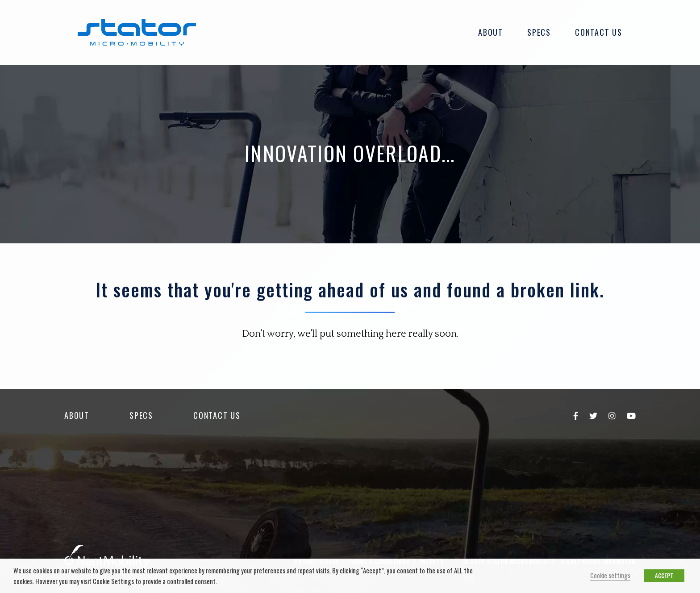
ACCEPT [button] (664, 576)
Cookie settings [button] (610, 575)
